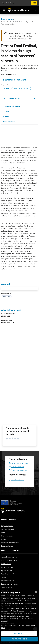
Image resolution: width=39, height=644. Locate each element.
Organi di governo (7, 531)
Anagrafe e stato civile (9, 562)
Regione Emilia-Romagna (8, 3)
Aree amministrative (8, 534)
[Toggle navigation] (4, 10)
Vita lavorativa (6, 569)
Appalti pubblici (6, 576)
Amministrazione (9, 524)
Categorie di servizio (10, 556)
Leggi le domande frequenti (19, 468)
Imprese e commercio (9, 572)
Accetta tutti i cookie (20, 639)
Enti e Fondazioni (7, 541)
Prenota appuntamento (18, 475)
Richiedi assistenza (16, 472)
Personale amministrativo (10, 548)
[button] (19, 99)
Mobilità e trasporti (8, 586)
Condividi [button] (7, 80)
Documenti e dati (7, 551)
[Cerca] (36, 10)
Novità (10, 19)
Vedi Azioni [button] (20, 80)
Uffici (3, 538)
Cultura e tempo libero (9, 565)
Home (3, 19)
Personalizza (19, 634)
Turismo (4, 582)
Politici (3, 544)
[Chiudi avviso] (35, 33)
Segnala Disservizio (16, 485)
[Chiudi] (36, 592)
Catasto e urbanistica (9, 579)
